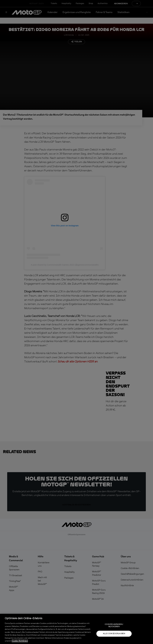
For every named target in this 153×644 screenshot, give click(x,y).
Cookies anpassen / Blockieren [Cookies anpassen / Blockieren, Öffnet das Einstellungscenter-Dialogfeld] (114, 625)
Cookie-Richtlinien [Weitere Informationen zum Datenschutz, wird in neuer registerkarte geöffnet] (20, 641)
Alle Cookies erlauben (114, 634)
